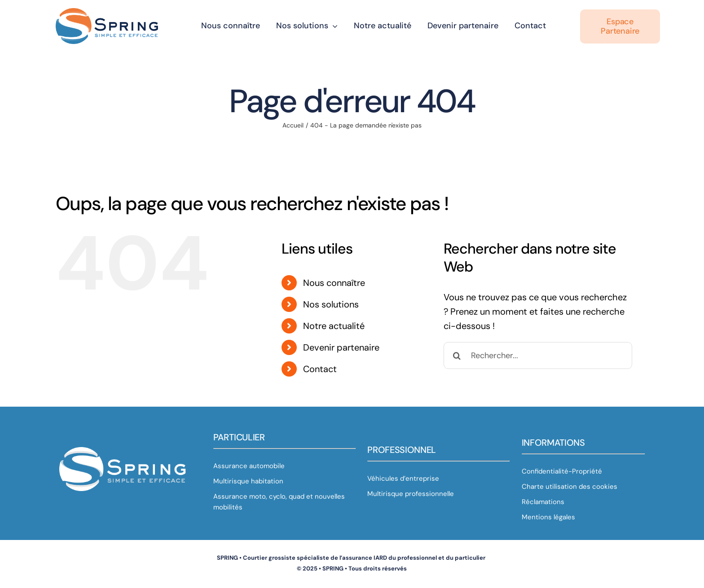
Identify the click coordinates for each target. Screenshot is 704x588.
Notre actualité (334, 326)
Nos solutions (331, 304)
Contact (320, 369)
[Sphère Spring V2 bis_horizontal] (108, 11)
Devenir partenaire (341, 347)
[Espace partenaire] (620, 25)
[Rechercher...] (538, 355)
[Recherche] (457, 355)
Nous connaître (334, 283)
